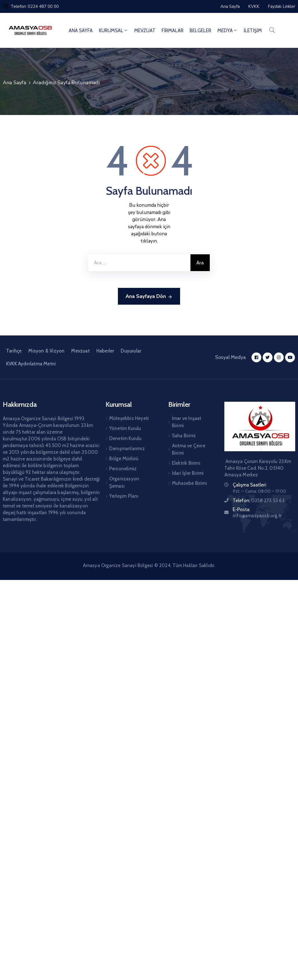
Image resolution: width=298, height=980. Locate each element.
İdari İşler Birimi (188, 473)
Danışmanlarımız (127, 448)
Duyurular (131, 351)
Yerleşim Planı (124, 496)
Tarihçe (14, 351)
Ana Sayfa (14, 83)
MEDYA (227, 30)
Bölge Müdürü (124, 459)
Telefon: (259, 500)
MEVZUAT (145, 30)
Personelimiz (123, 469)
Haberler (105, 351)
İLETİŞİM (253, 30)
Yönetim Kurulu (125, 428)
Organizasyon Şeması (124, 482)
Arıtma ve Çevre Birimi (189, 449)
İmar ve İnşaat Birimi (187, 422)
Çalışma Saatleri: (250, 485)
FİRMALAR (173, 30)
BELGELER (200, 30)
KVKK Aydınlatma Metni (31, 364)
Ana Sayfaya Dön (149, 297)
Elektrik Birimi (186, 463)
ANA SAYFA (81, 30)
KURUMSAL (113, 30)
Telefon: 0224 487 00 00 (35, 6)
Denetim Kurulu (125, 438)
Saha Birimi (184, 436)
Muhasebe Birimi (189, 483)
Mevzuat (80, 351)
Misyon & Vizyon (46, 351)
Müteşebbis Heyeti (129, 418)
